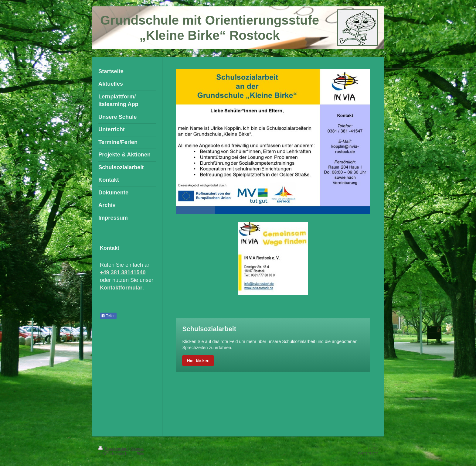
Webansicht (368, 453)
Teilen (108, 316)
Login (373, 448)
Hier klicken (198, 361)
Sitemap (137, 449)
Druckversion (113, 449)
